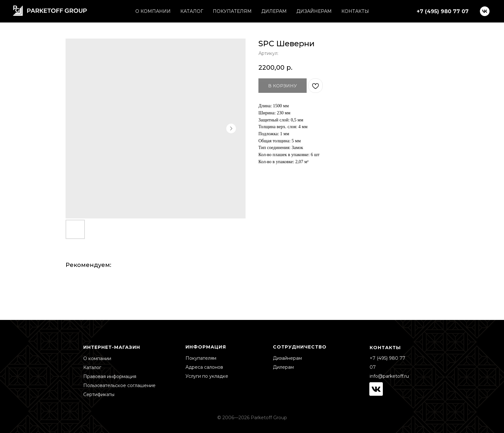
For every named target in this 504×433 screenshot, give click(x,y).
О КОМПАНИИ (153, 11)
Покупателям (201, 358)
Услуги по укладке (207, 376)
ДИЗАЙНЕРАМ (314, 11)
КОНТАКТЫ (355, 11)
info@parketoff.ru (389, 376)
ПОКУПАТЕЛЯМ (232, 11)
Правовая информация (110, 376)
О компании (97, 358)
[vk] (485, 11)
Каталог (92, 367)
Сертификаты (99, 394)
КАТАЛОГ (192, 11)
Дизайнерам (287, 358)
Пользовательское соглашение (119, 385)
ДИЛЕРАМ (274, 11)
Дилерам (283, 367)
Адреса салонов (204, 367)
